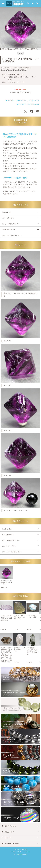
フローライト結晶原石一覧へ (12, 235)
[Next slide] (39, 32)
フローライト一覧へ (9, 230)
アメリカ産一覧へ (8, 218)
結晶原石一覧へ (7, 212)
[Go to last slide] (2, 32)
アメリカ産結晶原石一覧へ (11, 224)
